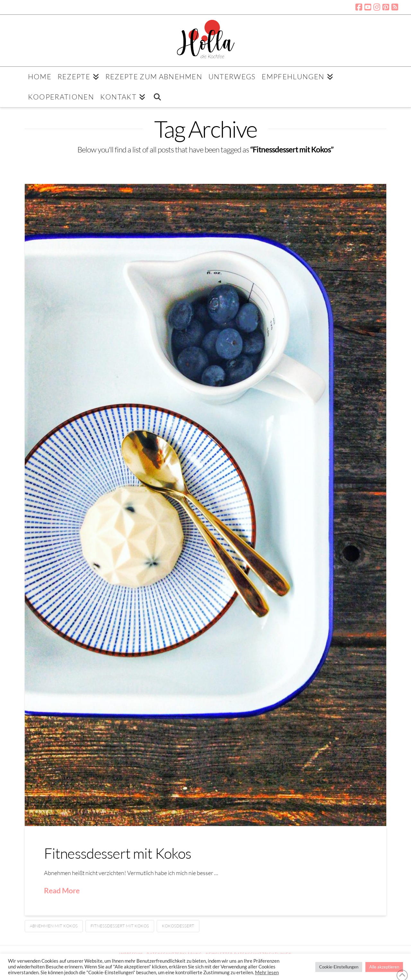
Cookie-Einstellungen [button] (339, 967)
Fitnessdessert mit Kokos (118, 853)
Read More (62, 890)
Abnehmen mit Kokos (54, 926)
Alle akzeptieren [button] (384, 967)
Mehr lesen (267, 972)
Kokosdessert (178, 926)
